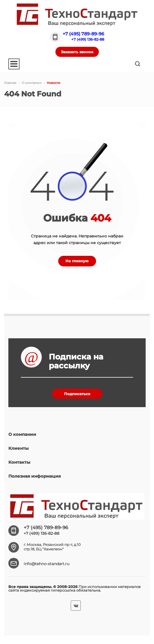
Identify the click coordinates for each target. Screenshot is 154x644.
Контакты (19, 462)
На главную (77, 261)
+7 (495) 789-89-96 (83, 34)
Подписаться (77, 394)
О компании (22, 434)
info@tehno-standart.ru (47, 564)
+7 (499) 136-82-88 (88, 39)
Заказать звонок (77, 52)
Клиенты (19, 448)
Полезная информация (35, 476)
